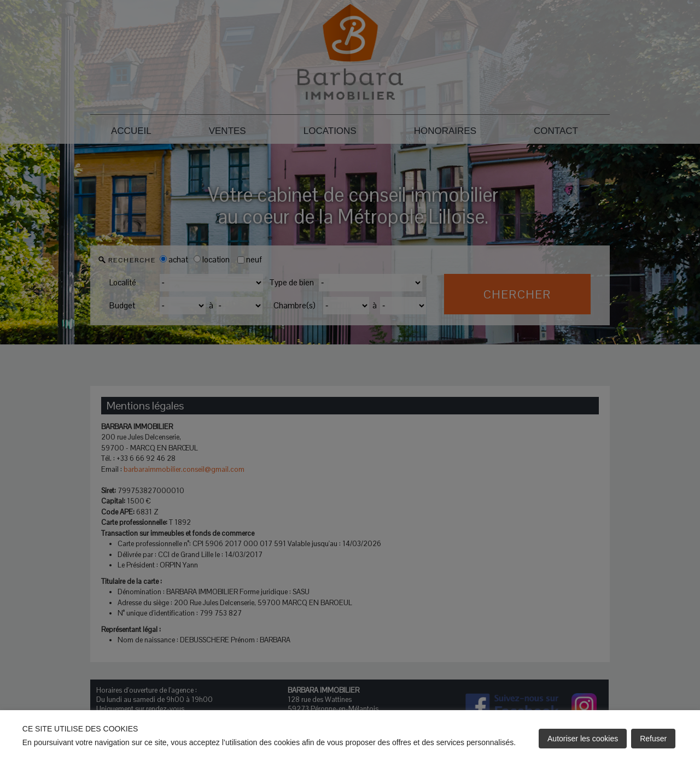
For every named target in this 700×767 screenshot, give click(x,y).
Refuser (653, 739)
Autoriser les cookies (583, 739)
